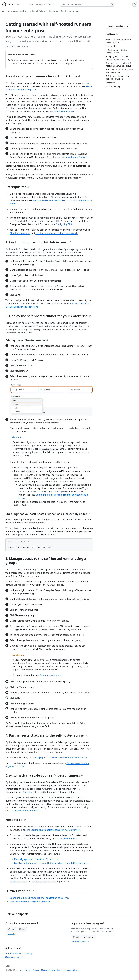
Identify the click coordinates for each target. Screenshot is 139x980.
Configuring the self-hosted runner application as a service (40, 898)
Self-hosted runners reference (25, 811)
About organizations (20, 233)
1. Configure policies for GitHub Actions (38, 242)
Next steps (16, 820)
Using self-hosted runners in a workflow (30, 902)
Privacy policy (11, 934)
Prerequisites (18, 187)
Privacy (36, 970)
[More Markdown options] (127, 26)
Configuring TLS (64, 224)
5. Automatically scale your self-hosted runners (44, 775)
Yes (11, 929)
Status (44, 970)
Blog (75, 970)
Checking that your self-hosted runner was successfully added (48, 514)
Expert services (64, 970)
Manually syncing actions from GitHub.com (36, 859)
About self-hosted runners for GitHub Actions (43, 76)
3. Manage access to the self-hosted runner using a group (46, 561)
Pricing (52, 970)
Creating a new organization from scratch (56, 233)
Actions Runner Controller (75, 157)
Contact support (14, 957)
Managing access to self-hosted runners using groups (60, 758)
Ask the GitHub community (19, 953)
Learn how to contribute (80, 942)
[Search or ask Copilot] (87, 4)
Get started (53, 11)
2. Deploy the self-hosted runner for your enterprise (48, 316)
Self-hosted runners (70, 11)
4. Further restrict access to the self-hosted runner (47, 735)
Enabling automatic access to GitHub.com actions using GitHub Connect (51, 863)
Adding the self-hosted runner (27, 340)
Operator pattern (32, 792)
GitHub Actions (39, 11)
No (22, 929)
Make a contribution (83, 937)
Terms (28, 970)
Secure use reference (50, 675)
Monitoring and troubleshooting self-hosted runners (54, 830)
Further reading (20, 891)
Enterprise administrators (18, 11)
